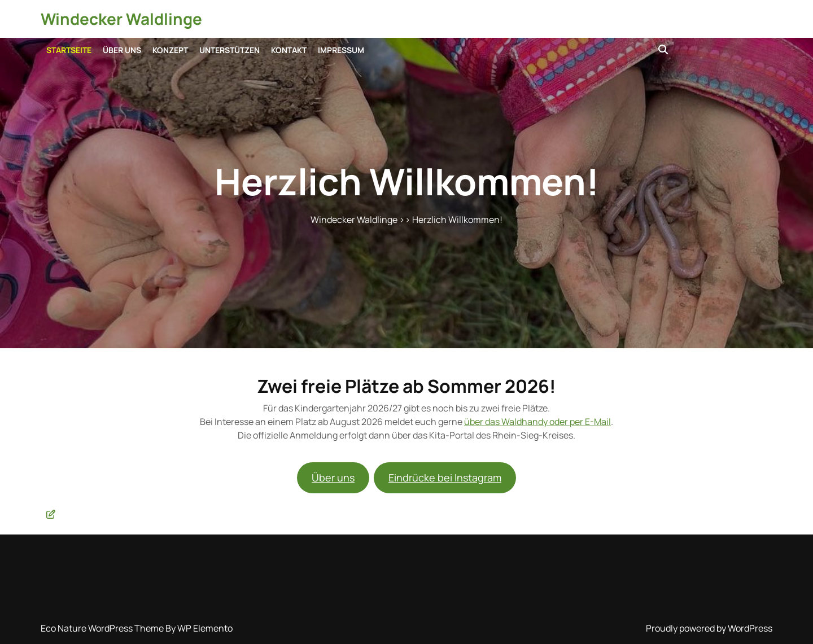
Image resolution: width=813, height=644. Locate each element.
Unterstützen (230, 50)
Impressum (341, 50)
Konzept (170, 50)
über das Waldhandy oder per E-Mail (537, 422)
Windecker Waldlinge (121, 19)
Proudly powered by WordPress (709, 628)
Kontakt (289, 50)
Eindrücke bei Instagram (445, 477)
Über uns (122, 50)
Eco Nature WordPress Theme (103, 628)
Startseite (69, 50)
